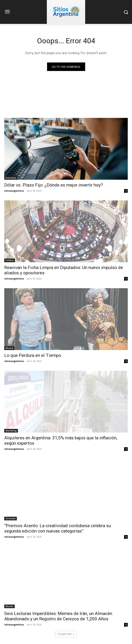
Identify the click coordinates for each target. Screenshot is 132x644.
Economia (11, 178)
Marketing (11, 431)
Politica (10, 260)
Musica (9, 348)
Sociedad (11, 518)
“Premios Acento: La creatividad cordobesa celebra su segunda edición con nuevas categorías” (58, 528)
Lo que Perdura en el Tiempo (33, 355)
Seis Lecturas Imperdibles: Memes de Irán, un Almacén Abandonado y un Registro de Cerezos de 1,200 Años (58, 616)
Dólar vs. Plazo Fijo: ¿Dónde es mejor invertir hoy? (54, 185)
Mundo (9, 606)
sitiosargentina (14, 191)
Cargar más (66, 634)
